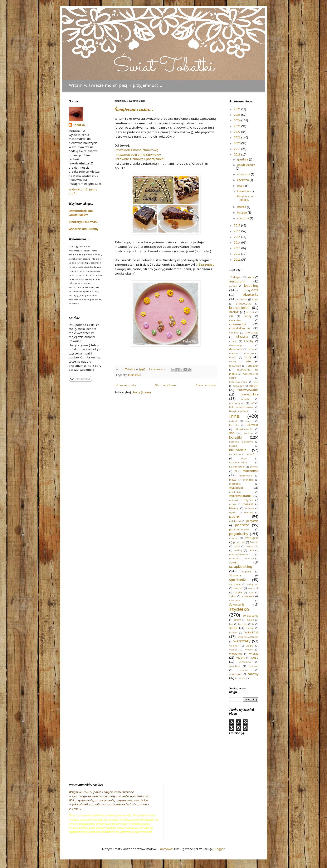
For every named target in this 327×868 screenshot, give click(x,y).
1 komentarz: (158, 369)
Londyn (254, 467)
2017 (237, 225)
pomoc (233, 538)
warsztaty (242, 641)
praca (237, 546)
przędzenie (252, 546)
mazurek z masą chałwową (137, 150)
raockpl (234, 558)
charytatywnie (240, 328)
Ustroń (250, 628)
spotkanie (235, 584)
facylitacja (235, 366)
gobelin (246, 399)
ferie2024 (252, 366)
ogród (233, 512)
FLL (256, 382)
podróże (242, 525)
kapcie (249, 421)
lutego (242, 213)
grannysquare (237, 403)
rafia (251, 550)
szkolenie (235, 601)
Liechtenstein (237, 467)
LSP (235, 471)
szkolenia (248, 596)
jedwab (233, 421)
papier (235, 516)
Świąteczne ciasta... (134, 109)
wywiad (244, 670)
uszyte (233, 633)
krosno (233, 446)
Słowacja (235, 575)
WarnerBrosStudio (248, 637)
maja (241, 186)
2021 (238, 137)
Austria (233, 286)
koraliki (236, 437)
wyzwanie (236, 674)
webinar (234, 646)
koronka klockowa (241, 442)
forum (254, 386)
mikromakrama (240, 496)
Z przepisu (207, 264)
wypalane (235, 666)
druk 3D (249, 353)
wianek (233, 650)
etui (249, 361)
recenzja (249, 558)
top (231, 624)
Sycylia (238, 592)
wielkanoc (236, 654)
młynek (249, 500)
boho (255, 300)
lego (244, 459)
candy (248, 316)
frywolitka (249, 394)
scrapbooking (241, 567)
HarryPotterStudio (239, 411)
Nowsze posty (126, 385)
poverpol (239, 542)
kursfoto (253, 454)
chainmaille (238, 324)
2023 (238, 126)
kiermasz (253, 425)
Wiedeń (249, 650)
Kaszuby (234, 425)
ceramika (235, 320)
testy (237, 620)
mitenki (233, 500)
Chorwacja (252, 332)
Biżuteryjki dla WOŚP (84, 222)
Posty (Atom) (142, 392)
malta (233, 480)
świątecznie (251, 616)
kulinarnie (135, 375)
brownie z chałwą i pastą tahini (140, 159)
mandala (248, 480)
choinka (234, 333)
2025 (238, 115)
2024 (238, 120)
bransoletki (239, 308)
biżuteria (251, 295)
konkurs (249, 433)
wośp (255, 658)
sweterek (253, 588)
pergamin (252, 521)
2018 (238, 154)
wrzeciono (245, 662)
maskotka (235, 484)
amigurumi (237, 281)
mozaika (248, 504)
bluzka (243, 299)
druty (248, 357)
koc (232, 433)
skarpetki (246, 572)
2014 (238, 242)
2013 (238, 248)
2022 (238, 132)
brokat (250, 312)
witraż (254, 654)
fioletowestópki (238, 382)
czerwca (243, 180)
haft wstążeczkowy (241, 407)
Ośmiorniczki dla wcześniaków (81, 213)
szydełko (239, 609)
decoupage (236, 345)
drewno (234, 353)
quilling (238, 550)
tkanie (250, 620)
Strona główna (166, 385)
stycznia (243, 218)
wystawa (253, 666)
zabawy (253, 674)
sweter (238, 588)
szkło (233, 596)
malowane (246, 476)
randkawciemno (238, 555)
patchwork (235, 521)
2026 (238, 109)
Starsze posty (206, 385)
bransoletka (244, 303)
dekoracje (236, 349)
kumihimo (235, 454)
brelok (234, 312)
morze (233, 504)
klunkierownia (244, 429)
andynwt (166, 849)
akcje (251, 277)
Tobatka (79, 125)
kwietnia (244, 191)
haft (252, 403)
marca (242, 207)
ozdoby (249, 512)
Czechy (249, 341)
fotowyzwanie (248, 390)
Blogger (219, 849)
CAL (231, 316)
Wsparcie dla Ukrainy (83, 229)
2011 (238, 260)
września (244, 174)
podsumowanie (239, 529)
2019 (238, 149)
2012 (238, 254)
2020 (238, 143)
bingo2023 (251, 290)
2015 (238, 237)
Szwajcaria (237, 604)
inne (234, 416)
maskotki (236, 488)
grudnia (243, 159)
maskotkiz (235, 492)
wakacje (251, 632)
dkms (251, 349)
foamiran (239, 386)
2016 (238, 231)
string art (253, 584)
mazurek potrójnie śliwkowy (139, 154)
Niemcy (234, 508)
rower (233, 562)
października (246, 165)
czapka (233, 341)
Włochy (240, 658)
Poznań (254, 542)
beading (251, 286)
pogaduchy (239, 534)
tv (253, 624)
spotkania (238, 580)
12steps (235, 277)
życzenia (240, 678)
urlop (233, 628)
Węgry (249, 646)
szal (251, 592)
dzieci (233, 362)
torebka (243, 624)
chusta (242, 337)
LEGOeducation (238, 463)
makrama (251, 471)
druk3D (233, 357)
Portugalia (252, 538)
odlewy (250, 508)
